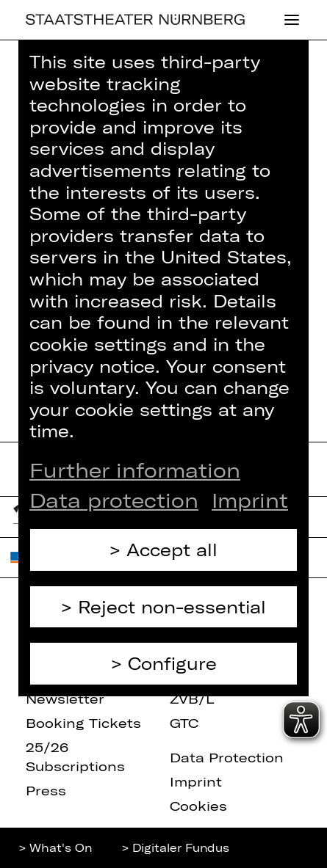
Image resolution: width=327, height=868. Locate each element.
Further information (135, 470)
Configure (172, 663)
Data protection (114, 500)
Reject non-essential (172, 607)
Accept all (172, 550)
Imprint (250, 500)
